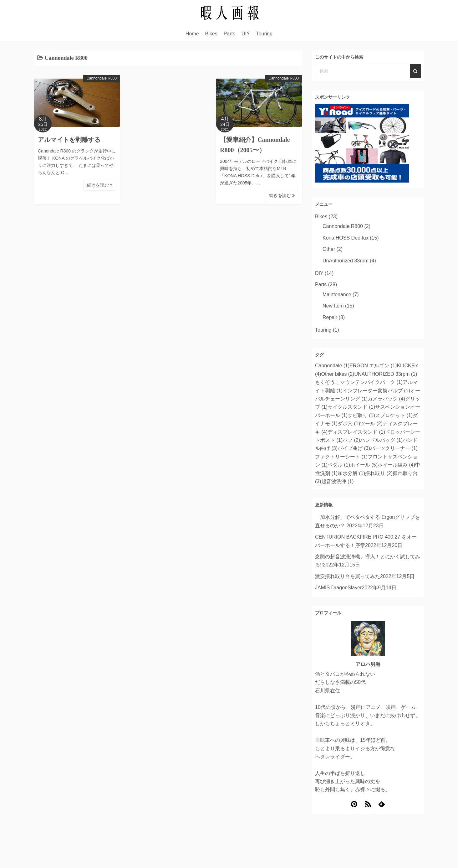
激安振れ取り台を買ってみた (348, 576)
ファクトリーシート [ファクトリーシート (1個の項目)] (341, 457)
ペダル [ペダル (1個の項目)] (339, 465)
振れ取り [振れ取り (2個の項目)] (379, 473)
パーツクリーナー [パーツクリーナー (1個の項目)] (394, 448)
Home (192, 34)
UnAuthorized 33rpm (346, 261)
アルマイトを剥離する (69, 140)
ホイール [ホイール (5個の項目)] (364, 465)
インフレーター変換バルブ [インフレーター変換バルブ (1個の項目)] (376, 391)
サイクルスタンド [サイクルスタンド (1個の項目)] (351, 407)
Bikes (211, 34)
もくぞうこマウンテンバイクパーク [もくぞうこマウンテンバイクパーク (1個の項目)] (359, 382)
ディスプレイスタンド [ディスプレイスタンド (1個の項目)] (356, 432)
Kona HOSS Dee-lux (346, 238)
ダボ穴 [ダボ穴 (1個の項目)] (349, 424)
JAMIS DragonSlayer (338, 588)
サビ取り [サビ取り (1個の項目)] (361, 415)
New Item (333, 306)
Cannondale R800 (102, 78)
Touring (264, 34)
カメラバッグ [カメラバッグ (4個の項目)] (386, 399)
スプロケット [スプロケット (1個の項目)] (394, 415)
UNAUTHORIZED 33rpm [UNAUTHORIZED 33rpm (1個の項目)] (386, 374)
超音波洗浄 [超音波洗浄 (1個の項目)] (338, 481)
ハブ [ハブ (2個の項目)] (351, 440)
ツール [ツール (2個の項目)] (371, 424)
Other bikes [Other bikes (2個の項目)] (338, 374)
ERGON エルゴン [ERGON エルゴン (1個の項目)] (373, 366)
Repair (330, 317)
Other (329, 249)
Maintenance (337, 294)
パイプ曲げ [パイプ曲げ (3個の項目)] (354, 448)
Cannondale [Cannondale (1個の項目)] (332, 366)
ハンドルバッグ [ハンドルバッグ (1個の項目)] (381, 440)
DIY (246, 34)
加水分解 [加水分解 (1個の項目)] (351, 473)
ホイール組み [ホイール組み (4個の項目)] (396, 465)
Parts (229, 34)
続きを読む (100, 185)
